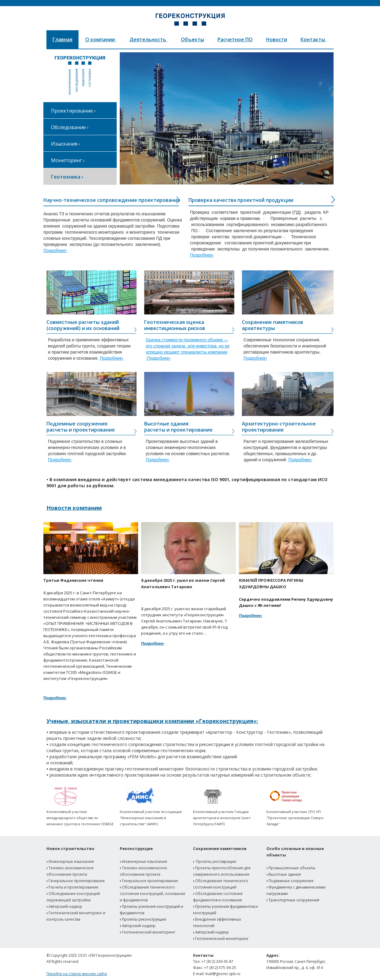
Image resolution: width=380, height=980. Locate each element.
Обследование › (70, 127)
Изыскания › (66, 144)
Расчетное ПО (235, 39)
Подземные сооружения (291, 881)
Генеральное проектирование (77, 881)
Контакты (313, 39)
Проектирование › (73, 111)
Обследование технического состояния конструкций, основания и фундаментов (152, 894)
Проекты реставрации (216, 861)
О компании (101, 39)
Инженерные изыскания (71, 861)
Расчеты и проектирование (73, 887)
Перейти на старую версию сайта (77, 974)
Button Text (315, 288)
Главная (62, 39)
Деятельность (148, 39)
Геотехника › (67, 177)
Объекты (192, 39)
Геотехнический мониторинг (149, 932)
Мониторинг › (68, 160)
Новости (277, 39)
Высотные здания (285, 874)
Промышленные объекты (292, 868)
